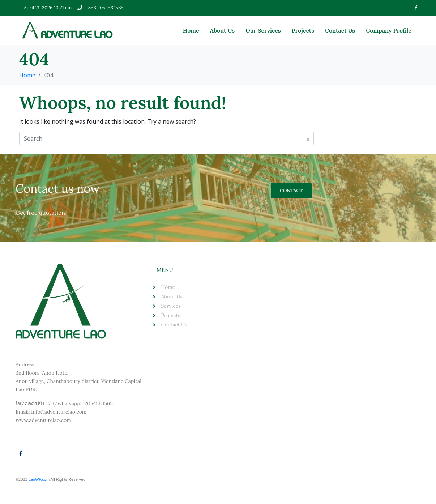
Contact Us (340, 30)
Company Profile (389, 30)
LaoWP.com (40, 479)
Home (191, 30)
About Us (223, 30)
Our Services (263, 30)
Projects (303, 30)
